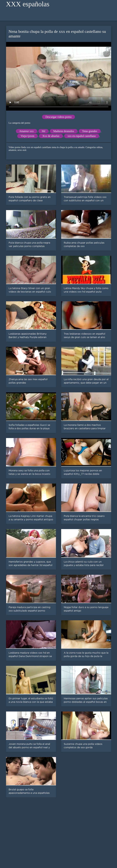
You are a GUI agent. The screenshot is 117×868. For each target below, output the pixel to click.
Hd (44, 131)
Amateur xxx (27, 131)
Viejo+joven (27, 136)
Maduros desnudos (64, 131)
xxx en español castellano (82, 136)
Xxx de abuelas (51, 136)
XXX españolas (28, 4)
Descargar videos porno (59, 117)
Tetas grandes (90, 131)
